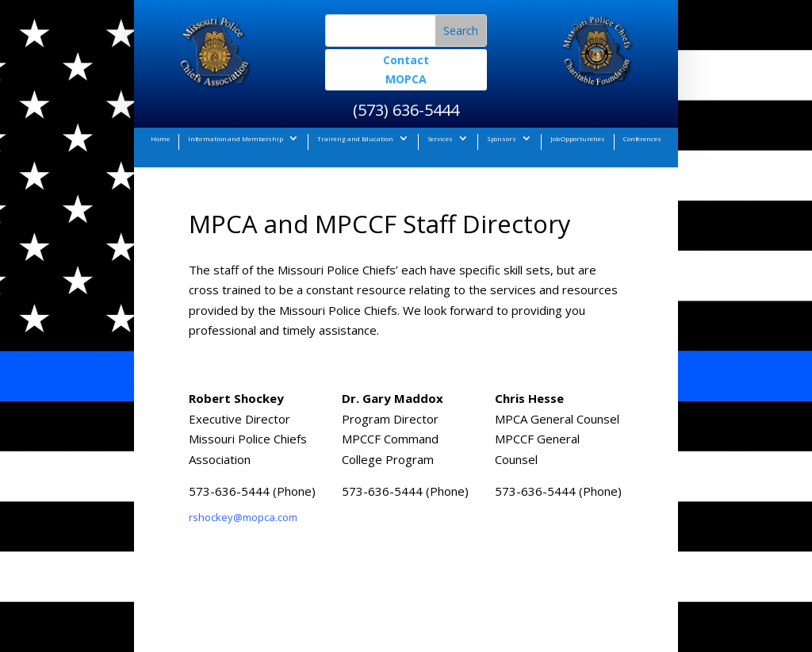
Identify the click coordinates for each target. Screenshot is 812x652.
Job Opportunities (578, 138)
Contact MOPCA (406, 69)
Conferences (642, 138)
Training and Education (355, 138)
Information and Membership (236, 138)
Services (440, 138)
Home (160, 138)
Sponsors (502, 138)
